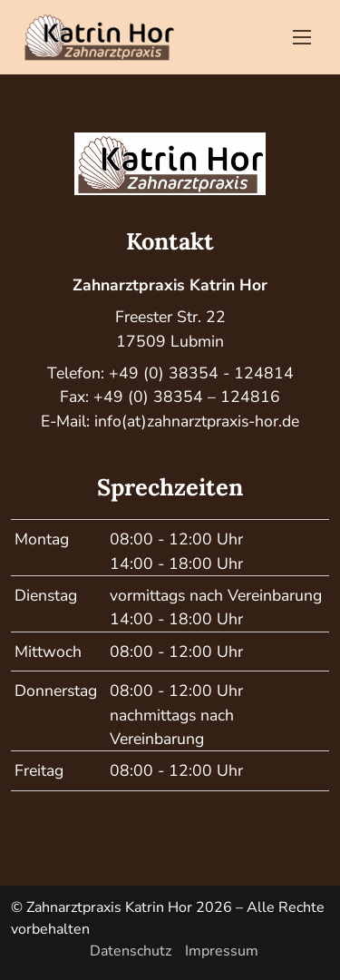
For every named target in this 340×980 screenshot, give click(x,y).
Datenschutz (131, 951)
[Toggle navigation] (302, 37)
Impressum (222, 951)
